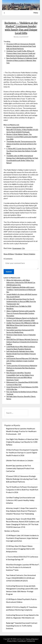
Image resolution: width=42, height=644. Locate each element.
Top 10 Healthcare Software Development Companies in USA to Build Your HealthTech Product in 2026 (22, 490)
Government (17, 248)
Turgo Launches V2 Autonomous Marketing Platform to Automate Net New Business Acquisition (22, 368)
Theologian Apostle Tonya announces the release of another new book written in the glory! (21, 144)
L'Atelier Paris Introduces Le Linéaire (20, 460)
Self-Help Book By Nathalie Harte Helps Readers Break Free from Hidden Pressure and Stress (21, 354)
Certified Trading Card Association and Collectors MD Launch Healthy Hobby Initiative (20, 500)
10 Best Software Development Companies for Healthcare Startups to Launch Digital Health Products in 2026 (22, 453)
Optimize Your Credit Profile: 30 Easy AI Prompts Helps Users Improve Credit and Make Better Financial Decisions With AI (21, 53)
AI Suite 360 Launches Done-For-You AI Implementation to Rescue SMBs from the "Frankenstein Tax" (21, 301)
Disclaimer (19, 254)
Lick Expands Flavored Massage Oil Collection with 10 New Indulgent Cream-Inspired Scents (22, 361)
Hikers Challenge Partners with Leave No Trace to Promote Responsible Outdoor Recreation (21, 313)
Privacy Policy (12, 641)
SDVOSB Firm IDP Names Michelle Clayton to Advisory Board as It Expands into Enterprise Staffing (22, 342)
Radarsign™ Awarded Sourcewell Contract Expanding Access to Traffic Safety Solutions (22, 626)
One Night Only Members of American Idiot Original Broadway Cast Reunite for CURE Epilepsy (22, 442)
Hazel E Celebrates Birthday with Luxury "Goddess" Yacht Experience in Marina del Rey (21, 290)
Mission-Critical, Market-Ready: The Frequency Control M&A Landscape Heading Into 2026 (22, 137)
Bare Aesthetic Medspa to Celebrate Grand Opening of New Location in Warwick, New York (22, 60)
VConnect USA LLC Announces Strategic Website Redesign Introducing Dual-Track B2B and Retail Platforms (21, 46)
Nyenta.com (21, 5)
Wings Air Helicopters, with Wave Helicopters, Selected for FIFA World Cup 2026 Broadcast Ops (21, 282)
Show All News (9, 254)
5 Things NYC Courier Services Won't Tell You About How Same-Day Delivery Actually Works (22, 151)
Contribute (22, 641)
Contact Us (31, 641)
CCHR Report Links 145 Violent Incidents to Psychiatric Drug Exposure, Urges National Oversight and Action (22, 538)
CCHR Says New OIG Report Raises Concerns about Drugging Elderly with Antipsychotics (20, 549)
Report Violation (29, 254)
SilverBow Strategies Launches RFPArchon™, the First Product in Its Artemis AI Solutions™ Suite (23, 567)
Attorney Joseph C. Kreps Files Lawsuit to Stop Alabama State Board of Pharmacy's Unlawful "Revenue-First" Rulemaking (22, 511)
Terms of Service (32, 639)
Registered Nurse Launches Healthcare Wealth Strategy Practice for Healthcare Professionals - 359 (21, 431)
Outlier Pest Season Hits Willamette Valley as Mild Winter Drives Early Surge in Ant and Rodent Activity (22, 325)
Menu (36, 13)
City (23, 248)
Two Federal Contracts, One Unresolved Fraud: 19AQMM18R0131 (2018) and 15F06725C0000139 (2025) (21, 578)
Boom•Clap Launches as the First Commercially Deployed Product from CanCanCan (20, 468)
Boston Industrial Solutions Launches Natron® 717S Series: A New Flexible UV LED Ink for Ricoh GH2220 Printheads (22, 130)
